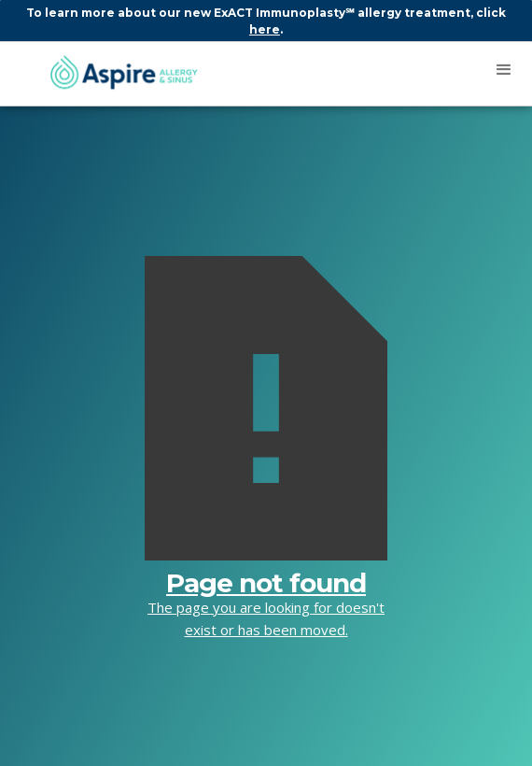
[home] (114, 74)
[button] (504, 70)
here (265, 29)
